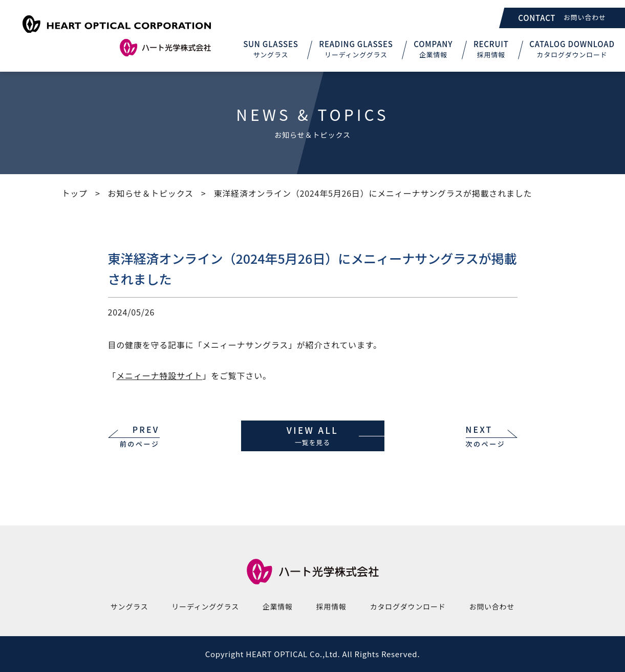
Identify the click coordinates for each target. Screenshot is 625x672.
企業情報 (278, 606)
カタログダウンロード (408, 606)
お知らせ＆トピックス (151, 193)
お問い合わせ (492, 606)
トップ (75, 193)
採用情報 (331, 606)
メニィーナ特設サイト (159, 375)
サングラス (130, 606)
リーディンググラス (205, 606)
